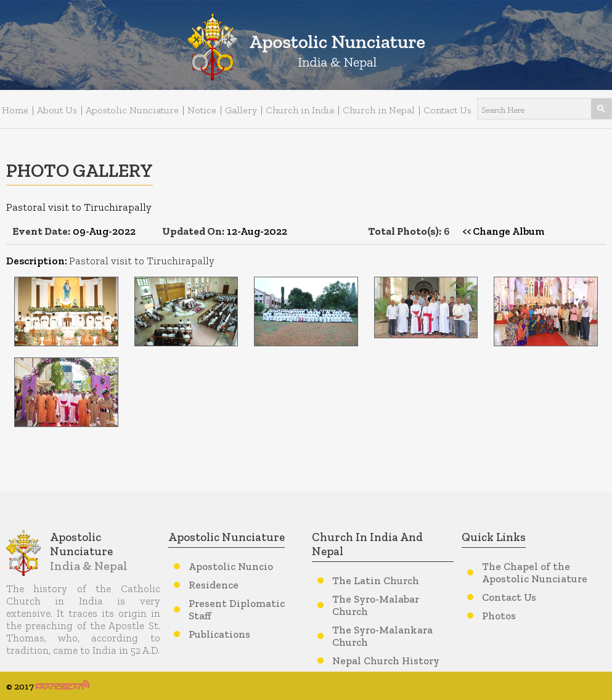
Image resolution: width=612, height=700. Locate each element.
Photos (499, 616)
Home (15, 110)
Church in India (300, 110)
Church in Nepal (379, 110)
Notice (202, 110)
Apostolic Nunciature (132, 110)
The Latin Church (376, 580)
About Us (57, 110)
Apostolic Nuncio (231, 566)
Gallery (241, 110)
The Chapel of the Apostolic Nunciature (535, 572)
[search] (529, 109)
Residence (214, 585)
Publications (219, 634)
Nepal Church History (386, 661)
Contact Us (447, 110)
